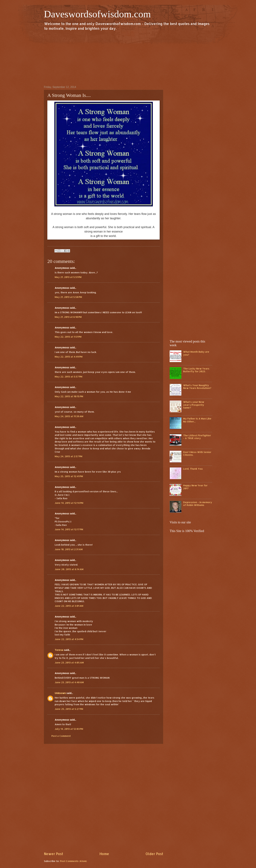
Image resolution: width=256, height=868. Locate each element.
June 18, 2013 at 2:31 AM (69, 549)
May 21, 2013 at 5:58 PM (68, 297)
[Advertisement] (128, 58)
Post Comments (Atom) (73, 861)
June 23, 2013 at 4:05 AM (69, 663)
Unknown (60, 693)
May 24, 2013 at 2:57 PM (68, 456)
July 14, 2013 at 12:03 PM (69, 729)
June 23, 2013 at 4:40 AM (69, 682)
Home (104, 854)
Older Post (154, 854)
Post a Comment (61, 736)
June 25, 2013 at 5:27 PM (69, 709)
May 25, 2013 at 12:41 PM (69, 476)
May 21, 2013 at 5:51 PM (68, 277)
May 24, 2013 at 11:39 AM (69, 416)
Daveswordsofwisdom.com (97, 14)
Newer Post (53, 854)
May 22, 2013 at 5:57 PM (68, 377)
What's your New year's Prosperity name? (194, 405)
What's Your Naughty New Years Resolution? (197, 387)
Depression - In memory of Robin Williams (198, 504)
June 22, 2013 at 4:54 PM (69, 639)
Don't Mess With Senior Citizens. (197, 454)
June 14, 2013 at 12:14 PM (69, 503)
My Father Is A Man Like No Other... (197, 420)
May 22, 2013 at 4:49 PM (69, 357)
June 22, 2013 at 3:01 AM (69, 606)
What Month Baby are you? (196, 353)
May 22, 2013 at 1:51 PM (68, 337)
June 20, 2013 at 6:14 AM (69, 569)
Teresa (59, 650)
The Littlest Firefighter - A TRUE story (197, 437)
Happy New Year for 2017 (195, 487)
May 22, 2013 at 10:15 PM (69, 396)
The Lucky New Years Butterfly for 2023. (196, 370)
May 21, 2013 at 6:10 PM (68, 317)
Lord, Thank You (193, 469)
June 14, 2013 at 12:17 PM (69, 529)
